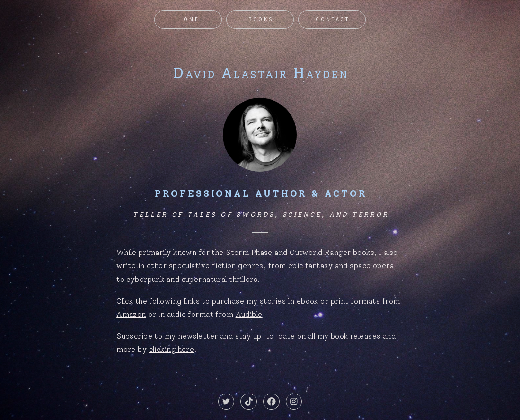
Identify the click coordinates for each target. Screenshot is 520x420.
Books (261, 19)
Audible (249, 315)
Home (189, 19)
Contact (333, 19)
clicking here (172, 350)
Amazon (131, 315)
